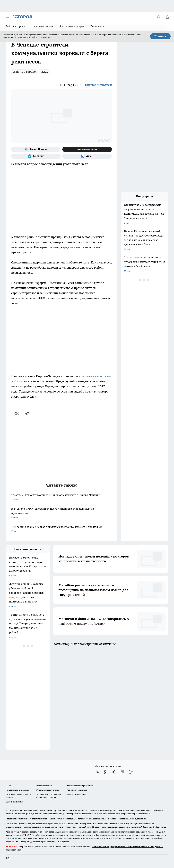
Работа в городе (15, 26)
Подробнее (161, 827)
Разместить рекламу (77, 794)
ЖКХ (44, 72)
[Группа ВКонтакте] (97, 772)
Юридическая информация (80, 786)
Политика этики (44, 786)
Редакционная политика (48, 790)
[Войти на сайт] (167, 17)
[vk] (16, 413)
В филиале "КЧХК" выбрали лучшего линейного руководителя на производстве (62, 513)
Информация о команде (17, 790)
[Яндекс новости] (36, 149)
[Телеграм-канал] (36, 156)
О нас (8, 786)
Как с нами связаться (77, 790)
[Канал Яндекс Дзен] (87, 149)
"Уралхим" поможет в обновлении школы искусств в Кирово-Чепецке (62, 497)
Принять (160, 36)
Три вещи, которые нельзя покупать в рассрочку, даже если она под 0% (62, 529)
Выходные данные (15, 802)
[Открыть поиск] (159, 17)
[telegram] (28, 413)
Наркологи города (43, 26)
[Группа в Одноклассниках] (105, 772)
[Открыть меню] (7, 17)
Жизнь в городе (24, 72)
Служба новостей (98, 85)
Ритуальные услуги (72, 26)
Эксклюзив (97, 26)
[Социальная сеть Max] (87, 156)
